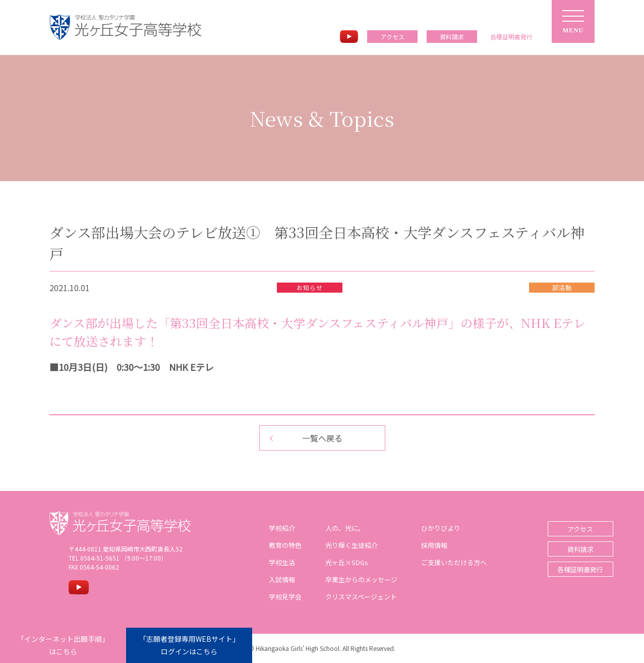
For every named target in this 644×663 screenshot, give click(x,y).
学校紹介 (272, 528)
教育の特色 (276, 545)
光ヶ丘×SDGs (337, 562)
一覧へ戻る (322, 438)
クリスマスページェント (352, 597)
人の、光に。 (335, 528)
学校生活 (272, 562)
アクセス (393, 37)
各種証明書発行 (562, 569)
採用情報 (425, 545)
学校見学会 (276, 597)
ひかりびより (431, 528)
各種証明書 (511, 37)
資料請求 (452, 37)
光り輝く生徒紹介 (342, 545)
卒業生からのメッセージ (352, 579)
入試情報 (272, 579)
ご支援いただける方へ (444, 562)
